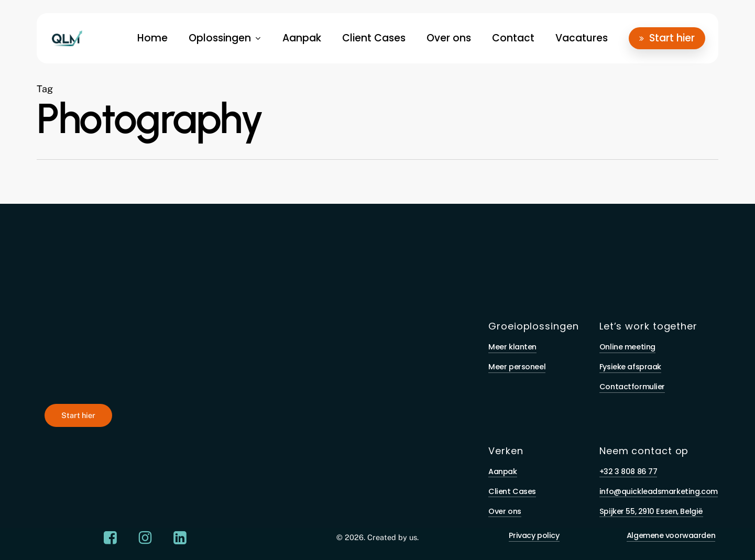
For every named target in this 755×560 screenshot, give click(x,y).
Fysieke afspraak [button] (630, 367)
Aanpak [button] (502, 471)
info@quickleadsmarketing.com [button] (659, 491)
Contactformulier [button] (632, 387)
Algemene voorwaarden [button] (671, 535)
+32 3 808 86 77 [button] (628, 471)
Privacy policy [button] (534, 535)
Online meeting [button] (627, 347)
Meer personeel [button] (517, 367)
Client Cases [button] (512, 491)
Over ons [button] (505, 511)
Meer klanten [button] (512, 347)
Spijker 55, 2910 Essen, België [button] (651, 511)
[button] (78, 415)
